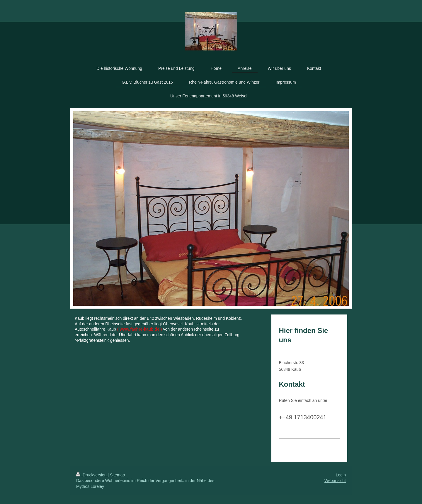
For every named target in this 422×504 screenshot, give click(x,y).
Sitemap (117, 475)
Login (341, 475)
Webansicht (335, 481)
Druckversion (92, 475)
